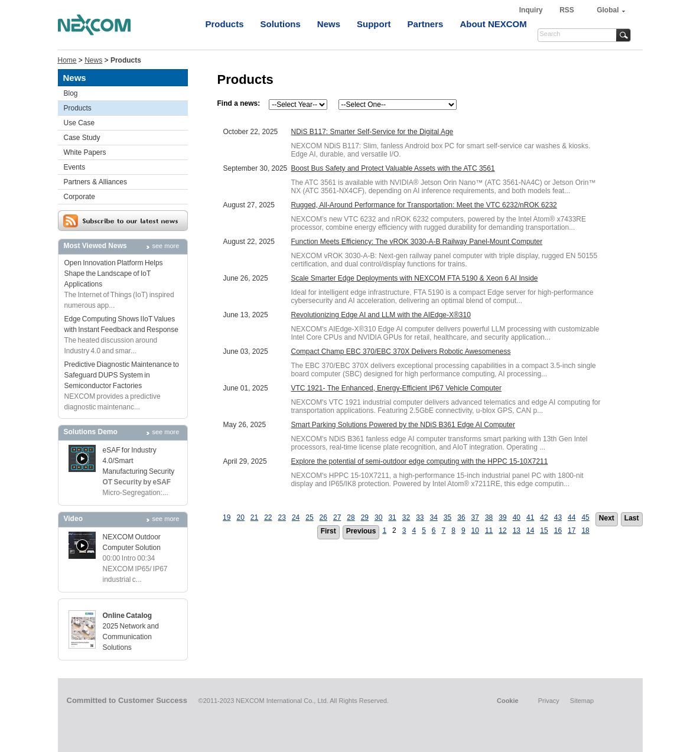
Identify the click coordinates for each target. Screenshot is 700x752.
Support (374, 24)
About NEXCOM (493, 24)
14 (530, 530)
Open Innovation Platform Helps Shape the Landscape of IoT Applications (114, 274)
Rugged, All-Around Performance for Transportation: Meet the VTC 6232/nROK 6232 (424, 205)
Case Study (82, 138)
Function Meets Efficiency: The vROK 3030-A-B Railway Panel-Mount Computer (417, 242)
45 (585, 517)
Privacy (549, 701)
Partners (426, 24)
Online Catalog (128, 616)
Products (225, 24)
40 (517, 517)
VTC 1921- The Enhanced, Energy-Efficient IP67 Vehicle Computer (396, 388)
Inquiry (532, 10)
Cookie (508, 701)
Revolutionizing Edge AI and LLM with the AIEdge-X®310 (381, 315)
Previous (361, 531)
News (329, 24)
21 (254, 517)
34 (433, 517)
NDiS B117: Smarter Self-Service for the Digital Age (372, 132)
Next (607, 518)
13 (517, 530)
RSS (567, 10)
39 (502, 517)
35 (447, 517)
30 (378, 517)
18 (585, 530)
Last (632, 518)
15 (544, 530)
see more (166, 246)
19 (227, 517)
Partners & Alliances (95, 182)
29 (365, 517)
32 (406, 517)
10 (475, 530)
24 (296, 517)
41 (530, 517)
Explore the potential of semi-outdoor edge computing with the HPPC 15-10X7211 (420, 461)
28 (351, 517)
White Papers (85, 152)
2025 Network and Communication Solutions (131, 637)
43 (558, 517)
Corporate (79, 197)
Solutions (281, 24)
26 (323, 517)
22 (268, 517)
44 (572, 517)
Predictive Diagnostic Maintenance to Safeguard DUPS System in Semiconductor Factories (122, 375)
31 (392, 517)
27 (337, 517)
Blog (71, 93)
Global (608, 10)
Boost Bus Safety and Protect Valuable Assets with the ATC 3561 (393, 168)
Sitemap (582, 701)
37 (475, 517)
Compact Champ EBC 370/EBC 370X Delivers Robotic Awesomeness (401, 351)
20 (240, 517)
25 (309, 517)
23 (282, 517)
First (328, 531)
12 (502, 530)
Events (75, 167)
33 (420, 517)
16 (558, 530)
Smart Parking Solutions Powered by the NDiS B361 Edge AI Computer (403, 425)
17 (572, 530)
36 (461, 517)
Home (67, 60)
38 (489, 517)
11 (489, 530)
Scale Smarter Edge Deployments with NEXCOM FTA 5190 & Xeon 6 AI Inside (415, 278)
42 (544, 517)
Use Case (79, 123)
